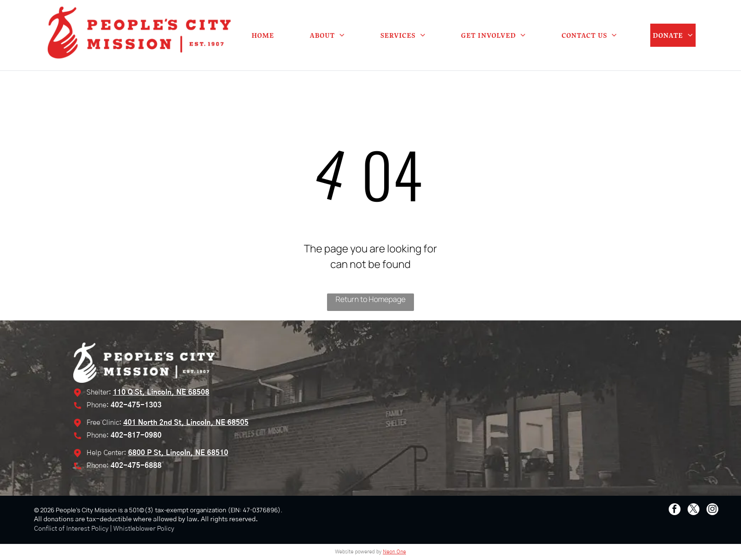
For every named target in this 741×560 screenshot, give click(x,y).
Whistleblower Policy (144, 529)
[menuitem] (263, 35)
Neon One (394, 552)
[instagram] (712, 510)
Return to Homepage (370, 299)
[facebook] (675, 510)
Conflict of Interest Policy (71, 529)
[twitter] (694, 510)
